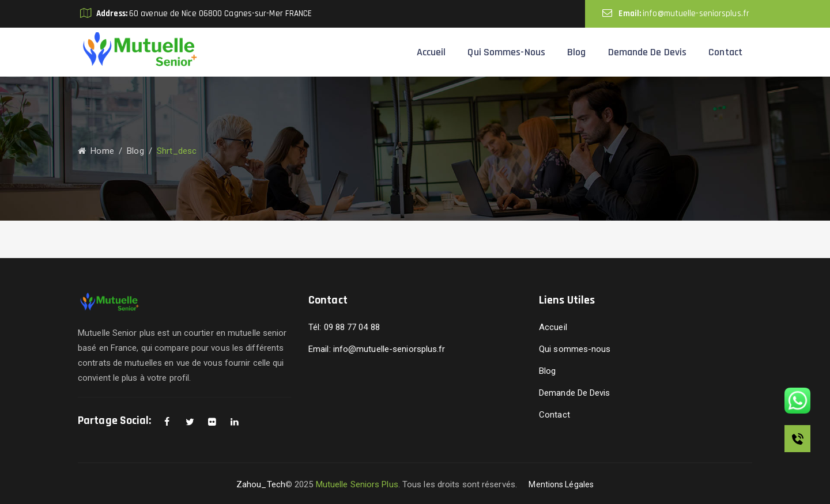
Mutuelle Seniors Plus (357, 484)
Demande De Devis (648, 52)
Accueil (431, 52)
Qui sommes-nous (506, 52)
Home (96, 151)
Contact (725, 52)
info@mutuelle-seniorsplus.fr (696, 14)
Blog (576, 52)
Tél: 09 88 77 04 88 (344, 327)
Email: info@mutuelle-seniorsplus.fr (377, 349)
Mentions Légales (561, 484)
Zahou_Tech (261, 484)
